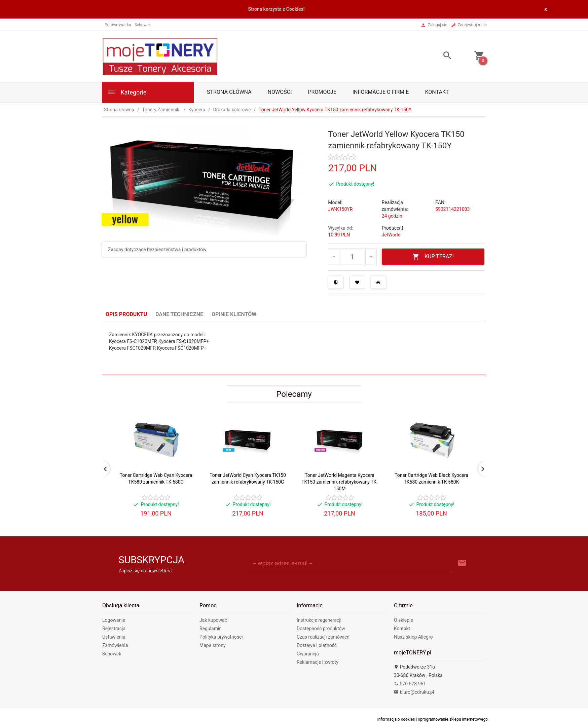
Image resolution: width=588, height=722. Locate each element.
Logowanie (114, 620)
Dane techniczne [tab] (179, 314)
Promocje (322, 92)
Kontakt (437, 92)
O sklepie (403, 620)
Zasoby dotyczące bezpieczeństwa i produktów (157, 250)
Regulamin (211, 629)
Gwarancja (308, 654)
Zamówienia (115, 645)
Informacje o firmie (381, 92)
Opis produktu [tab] (126, 314)
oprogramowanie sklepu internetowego (453, 719)
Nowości (280, 92)
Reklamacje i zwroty (318, 662)
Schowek (112, 654)
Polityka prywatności (221, 637)
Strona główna (229, 92)
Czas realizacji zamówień (323, 637)
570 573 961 (410, 684)
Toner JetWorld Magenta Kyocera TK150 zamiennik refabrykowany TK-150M (340, 482)
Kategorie (127, 92)
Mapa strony (213, 645)
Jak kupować (213, 620)
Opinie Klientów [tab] (234, 314)
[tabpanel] (294, 348)
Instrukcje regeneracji (319, 620)
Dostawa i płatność (317, 645)
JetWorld (391, 235)
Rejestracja (114, 629)
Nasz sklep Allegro (413, 637)
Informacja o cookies (396, 719)
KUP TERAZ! (433, 257)
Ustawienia (114, 637)
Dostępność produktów (321, 629)
